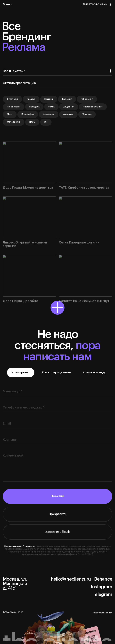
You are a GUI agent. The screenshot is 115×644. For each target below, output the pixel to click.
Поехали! (57, 499)
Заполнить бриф (57, 534)
